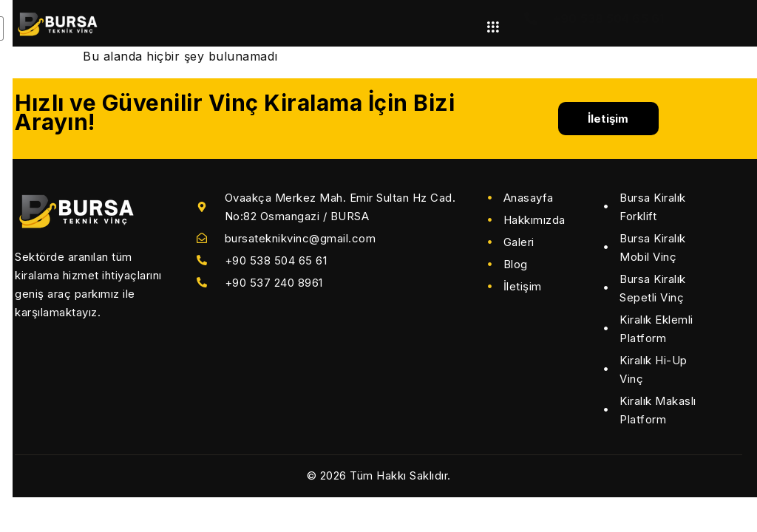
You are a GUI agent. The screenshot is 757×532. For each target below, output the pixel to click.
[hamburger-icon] (493, 27)
